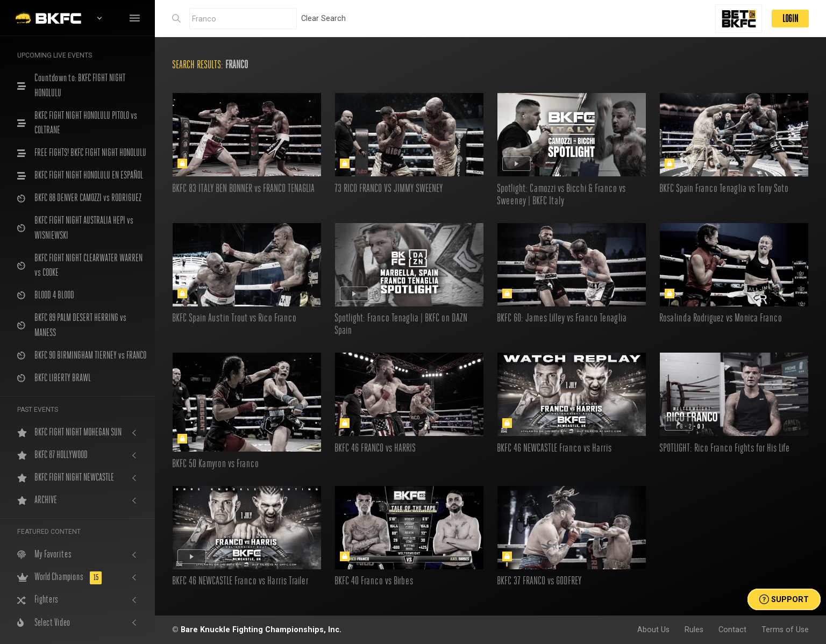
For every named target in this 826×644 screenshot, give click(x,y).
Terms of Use (785, 629)
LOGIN (790, 19)
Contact (732, 629)
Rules (694, 629)
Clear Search (323, 18)
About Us (653, 629)
